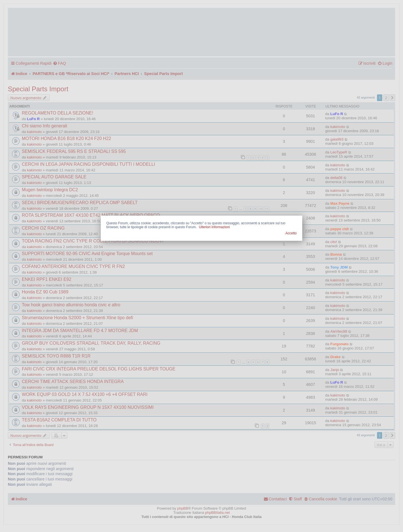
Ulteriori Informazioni (214, 227)
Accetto (291, 233)
